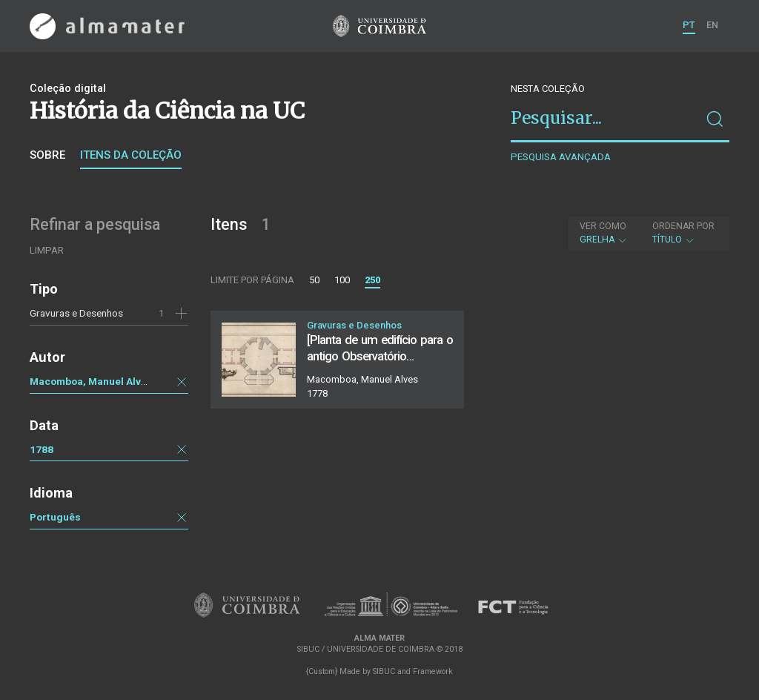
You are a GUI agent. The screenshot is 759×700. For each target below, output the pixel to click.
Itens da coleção (131, 155)
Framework (433, 671)
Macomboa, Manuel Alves (91, 381)
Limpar (47, 250)
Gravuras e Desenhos (76, 313)
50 (314, 280)
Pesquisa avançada (561, 157)
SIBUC (384, 671)
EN (712, 25)
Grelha (604, 233)
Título (683, 233)
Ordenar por (683, 226)
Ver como (603, 226)
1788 (42, 449)
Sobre (47, 155)
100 (342, 280)
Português (55, 517)
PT (689, 25)
